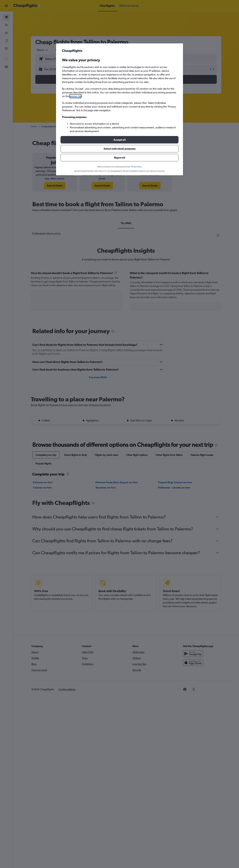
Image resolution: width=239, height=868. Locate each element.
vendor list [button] (75, 96)
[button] (119, 140)
